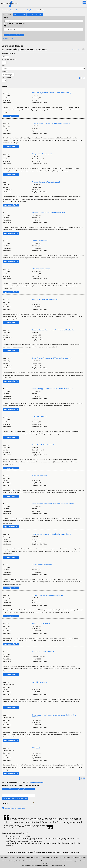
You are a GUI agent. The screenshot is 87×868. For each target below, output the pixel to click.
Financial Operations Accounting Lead (46, 182)
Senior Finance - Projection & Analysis (46, 299)
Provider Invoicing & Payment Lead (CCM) (47, 595)
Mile (3, 65)
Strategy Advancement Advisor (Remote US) (48, 213)
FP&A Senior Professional (41, 269)
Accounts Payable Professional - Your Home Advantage (52, 93)
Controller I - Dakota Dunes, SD (43, 445)
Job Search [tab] (7, 14)
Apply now (11, 116)
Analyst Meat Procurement (42, 154)
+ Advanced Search (8, 38)
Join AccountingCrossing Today (18, 789)
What (6, 18)
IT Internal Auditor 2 (39, 417)
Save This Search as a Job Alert (15, 799)
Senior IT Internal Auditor (41, 623)
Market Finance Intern (40, 682)
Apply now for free (11, 205)
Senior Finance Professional (42, 565)
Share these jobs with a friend (15, 808)
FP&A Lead (36, 748)
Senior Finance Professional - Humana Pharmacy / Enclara (53, 504)
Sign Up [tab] (31, 14)
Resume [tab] (39, 14)
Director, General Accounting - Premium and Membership (53, 330)
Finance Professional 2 (40, 475)
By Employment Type (9, 59)
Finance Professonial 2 (40, 241)
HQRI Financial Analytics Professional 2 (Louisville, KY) (51, 534)
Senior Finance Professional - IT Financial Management (52, 358)
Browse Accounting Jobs (25, 10)
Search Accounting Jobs (14, 35)
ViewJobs (5, 71)
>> (84, 78)
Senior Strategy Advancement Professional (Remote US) (53, 389)
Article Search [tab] (20, 14)
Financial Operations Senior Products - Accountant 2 (51, 123)
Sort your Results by (9, 53)
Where (6, 26)
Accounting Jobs (8, 10)
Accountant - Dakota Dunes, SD (43, 652)
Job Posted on (7, 77)
